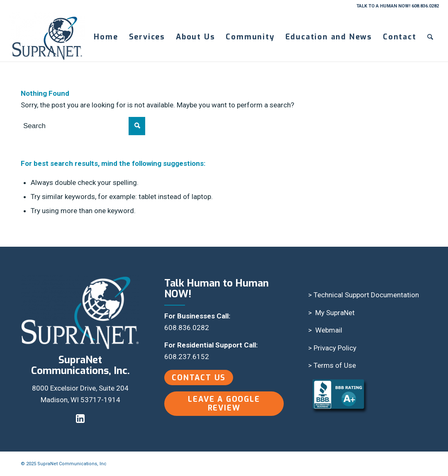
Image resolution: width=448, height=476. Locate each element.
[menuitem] (106, 37)
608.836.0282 (187, 328)
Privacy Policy (335, 348)
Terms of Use (335, 365)
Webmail (329, 330)
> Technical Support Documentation (364, 295)
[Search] (431, 37)
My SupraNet (335, 313)
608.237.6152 (187, 357)
